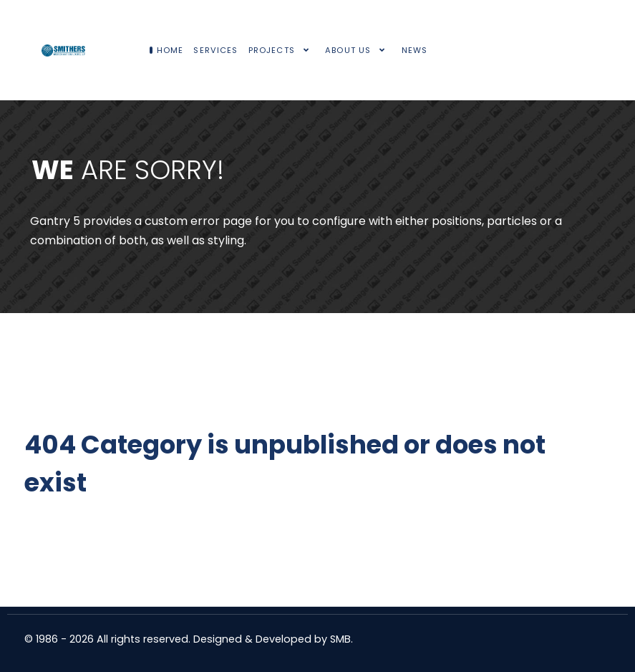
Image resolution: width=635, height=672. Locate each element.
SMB (340, 639)
